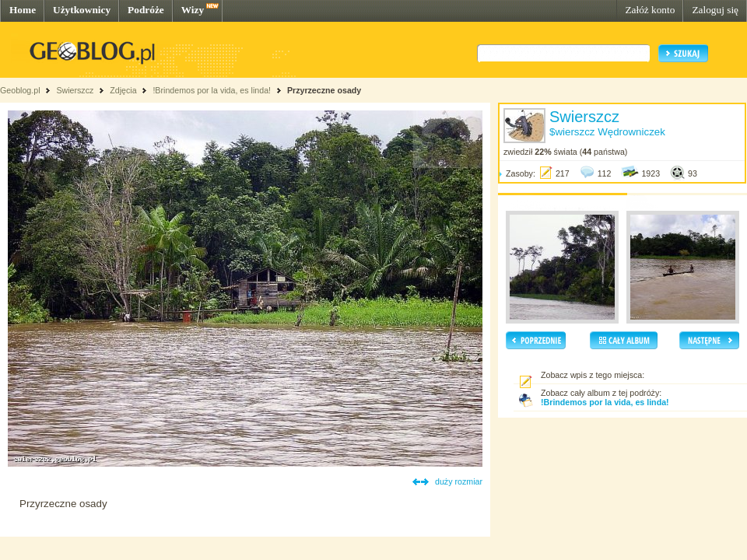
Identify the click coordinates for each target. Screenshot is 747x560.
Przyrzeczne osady (324, 90)
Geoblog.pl (20, 90)
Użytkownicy (82, 10)
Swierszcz (75, 90)
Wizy (193, 10)
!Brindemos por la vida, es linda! (212, 90)
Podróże (146, 10)
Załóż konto (650, 10)
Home (23, 10)
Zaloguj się (715, 10)
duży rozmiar (459, 481)
